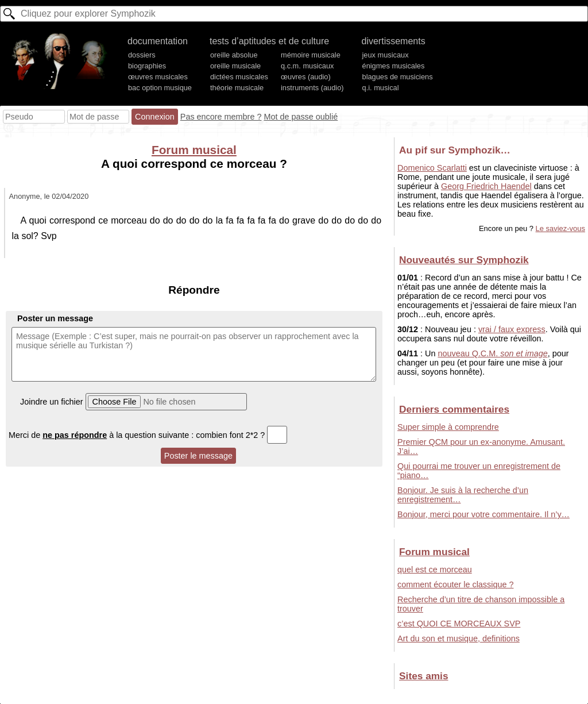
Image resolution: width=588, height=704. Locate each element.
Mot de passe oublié (301, 117)
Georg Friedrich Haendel (486, 186)
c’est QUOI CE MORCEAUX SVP (459, 624)
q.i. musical (381, 88)
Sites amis (423, 676)
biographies (147, 66)
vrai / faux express (512, 329)
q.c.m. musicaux (307, 66)
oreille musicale (235, 66)
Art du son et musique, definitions (459, 638)
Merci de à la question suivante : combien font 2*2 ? (148, 435)
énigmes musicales (394, 66)
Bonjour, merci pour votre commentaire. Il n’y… (483, 514)
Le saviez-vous (560, 228)
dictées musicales (239, 77)
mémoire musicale (311, 55)
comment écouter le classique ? (455, 584)
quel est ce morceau (435, 570)
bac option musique (160, 88)
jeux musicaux (386, 55)
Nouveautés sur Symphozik (464, 260)
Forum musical (194, 150)
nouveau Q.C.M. (492, 353)
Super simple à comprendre (448, 427)
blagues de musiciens (398, 77)
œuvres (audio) (306, 77)
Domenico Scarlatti (432, 168)
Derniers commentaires (454, 409)
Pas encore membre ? (221, 117)
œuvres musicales (158, 77)
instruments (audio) (312, 88)
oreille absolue (234, 55)
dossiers (142, 55)
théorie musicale (237, 88)
